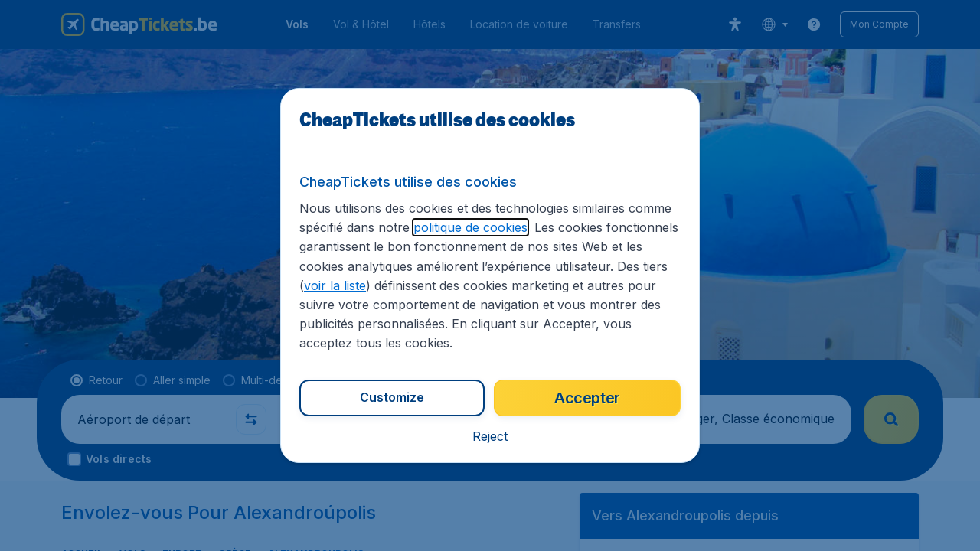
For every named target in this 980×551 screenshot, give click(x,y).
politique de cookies (470, 227)
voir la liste (335, 285)
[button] (490, 436)
